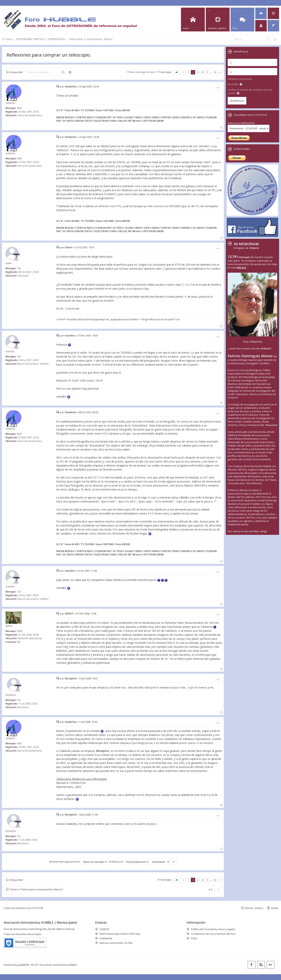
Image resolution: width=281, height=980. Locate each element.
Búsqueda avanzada (70, 72)
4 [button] (203, 72)
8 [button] (215, 72)
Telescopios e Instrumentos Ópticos (91, 39)
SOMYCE (104, 929)
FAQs (194, 938)
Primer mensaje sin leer (141, 72)
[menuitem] (261, 13)
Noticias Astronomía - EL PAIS (116, 943)
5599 (19, 631)
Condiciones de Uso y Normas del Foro (213, 934)
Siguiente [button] (220, 72)
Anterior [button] (183, 72)
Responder (17, 72)
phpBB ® (24, 965)
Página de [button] (176, 72)
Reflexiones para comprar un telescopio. (49, 55)
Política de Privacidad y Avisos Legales (213, 929)
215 (19, 700)
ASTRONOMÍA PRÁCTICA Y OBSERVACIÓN (40, 39)
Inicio (9, 39)
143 (19, 268)
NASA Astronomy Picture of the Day (120, 934)
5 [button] (207, 72)
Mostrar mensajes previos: (79, 862)
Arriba (275, 908)
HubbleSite (106, 938)
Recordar (235, 84)
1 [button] (188, 72)
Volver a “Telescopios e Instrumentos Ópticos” (37, 889)
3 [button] (198, 72)
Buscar (63, 72)
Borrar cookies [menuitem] (254, 908)
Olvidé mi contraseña (240, 79)
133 (19, 357)
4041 (19, 108)
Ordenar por (129, 862)
